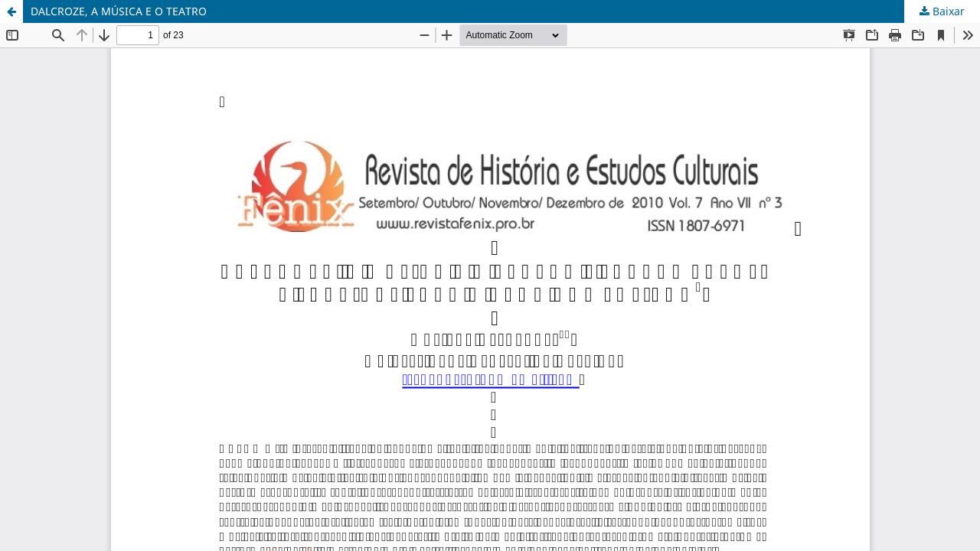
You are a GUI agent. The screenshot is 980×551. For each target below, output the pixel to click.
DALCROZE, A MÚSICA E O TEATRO (119, 11)
